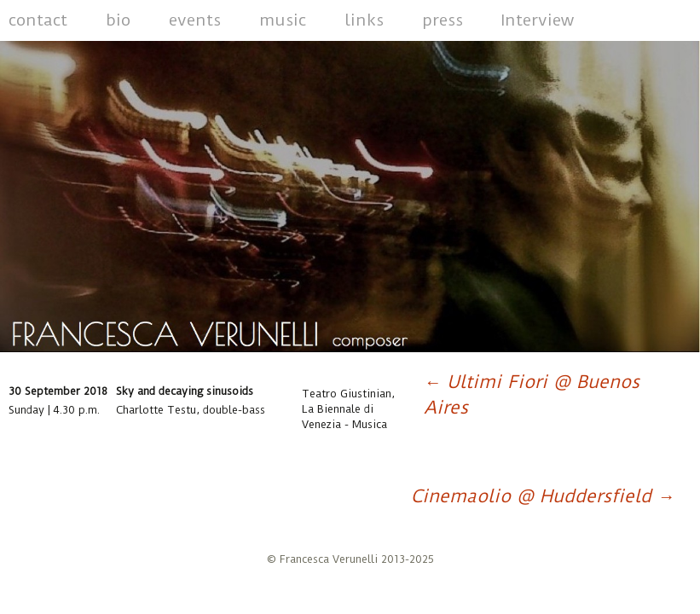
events (195, 20)
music (283, 20)
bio (118, 20)
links (364, 20)
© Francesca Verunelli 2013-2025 (350, 559)
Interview (538, 20)
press (443, 20)
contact (38, 20)
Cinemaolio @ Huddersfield (543, 496)
